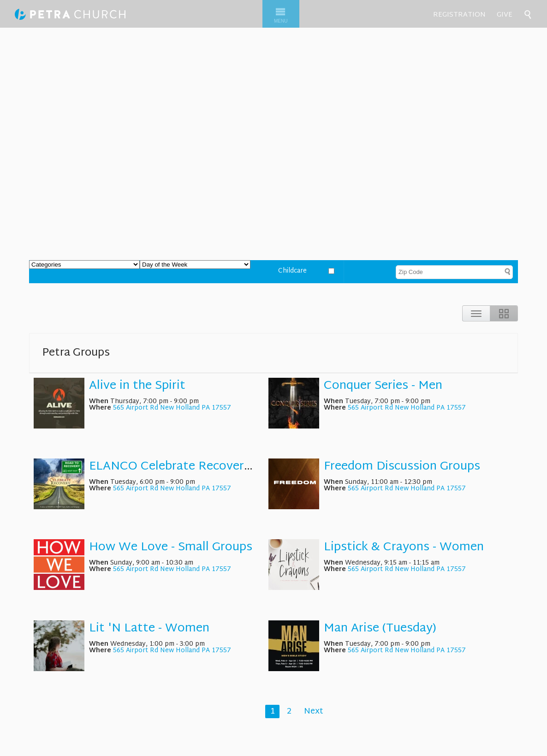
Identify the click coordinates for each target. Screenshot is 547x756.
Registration (459, 15)
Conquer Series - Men (383, 386)
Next (314, 711)
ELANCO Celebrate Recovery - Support (197, 467)
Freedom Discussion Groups (402, 467)
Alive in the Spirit (137, 386)
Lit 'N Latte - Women (149, 629)
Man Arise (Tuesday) (380, 629)
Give (505, 15)
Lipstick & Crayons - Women (404, 548)
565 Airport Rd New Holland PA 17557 (172, 408)
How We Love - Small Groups (171, 548)
